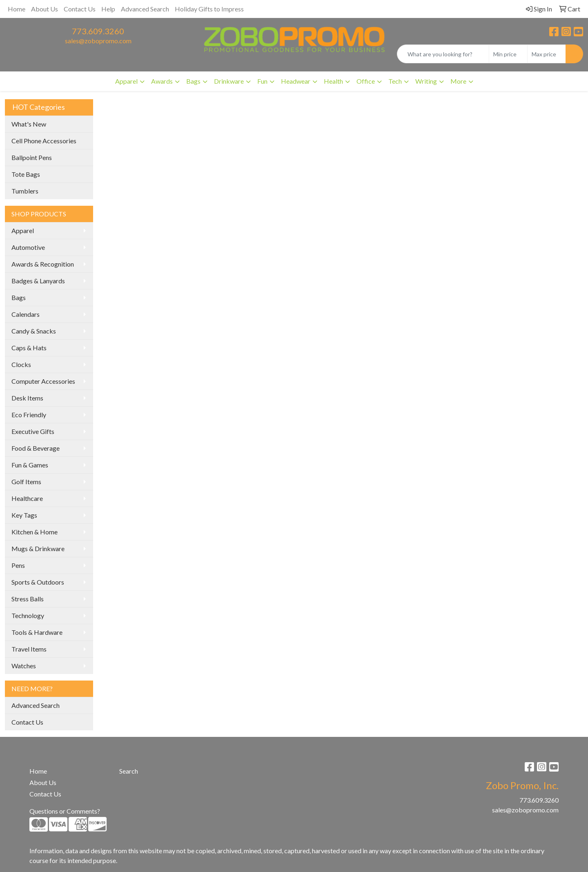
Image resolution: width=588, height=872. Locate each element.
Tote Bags (26, 174)
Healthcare (27, 498)
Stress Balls (28, 599)
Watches (24, 666)
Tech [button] (395, 81)
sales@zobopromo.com (98, 41)
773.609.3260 (98, 31)
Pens (18, 565)
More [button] (458, 81)
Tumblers (25, 191)
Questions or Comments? (65, 811)
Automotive (28, 247)
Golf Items (26, 482)
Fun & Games (30, 465)
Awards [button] (162, 81)
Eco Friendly (29, 415)
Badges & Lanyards (38, 281)
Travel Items (29, 649)
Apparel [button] (126, 81)
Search (129, 771)
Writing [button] (426, 81)
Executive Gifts (33, 431)
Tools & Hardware (37, 632)
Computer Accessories (43, 381)
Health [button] (333, 81)
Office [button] (366, 81)
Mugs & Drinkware (38, 548)
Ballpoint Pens (32, 157)
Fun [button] (262, 81)
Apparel (23, 230)
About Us (45, 9)
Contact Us (80, 9)
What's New (29, 124)
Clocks (21, 364)
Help (108, 9)
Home (17, 9)
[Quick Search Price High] (547, 54)
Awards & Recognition (43, 264)
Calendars (26, 314)
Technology (28, 615)
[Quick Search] (443, 54)
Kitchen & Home (35, 532)
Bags (19, 297)
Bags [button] (193, 81)
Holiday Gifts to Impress (209, 9)
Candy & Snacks (34, 331)
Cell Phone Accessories (44, 141)
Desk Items (27, 398)
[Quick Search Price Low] (508, 54)
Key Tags (24, 515)
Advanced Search (145, 9)
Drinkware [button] (229, 81)
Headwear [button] (296, 81)
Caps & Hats (29, 348)
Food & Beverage (36, 448)
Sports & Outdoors (38, 582)
